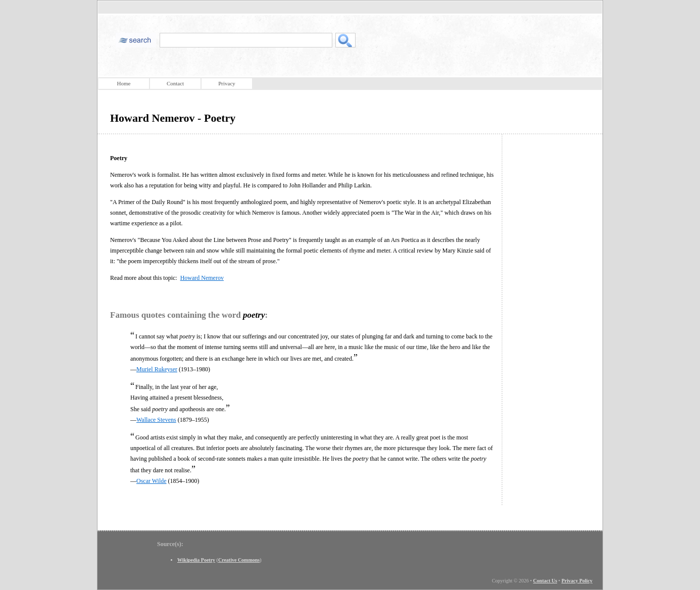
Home (124, 83)
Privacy (227, 83)
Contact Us (545, 581)
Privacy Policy (577, 581)
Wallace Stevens (156, 420)
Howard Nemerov (202, 278)
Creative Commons (239, 560)
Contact (175, 83)
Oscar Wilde (152, 481)
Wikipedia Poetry (196, 560)
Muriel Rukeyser (157, 369)
